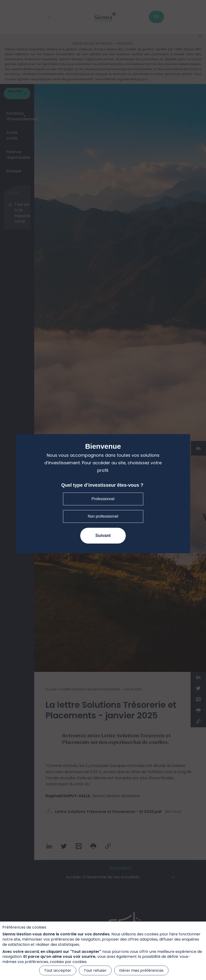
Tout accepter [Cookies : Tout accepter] (58, 970)
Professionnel (103, 499)
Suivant (103, 536)
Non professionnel (103, 516)
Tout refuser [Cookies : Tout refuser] (95, 970)
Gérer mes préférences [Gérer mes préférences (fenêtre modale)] (141, 970)
